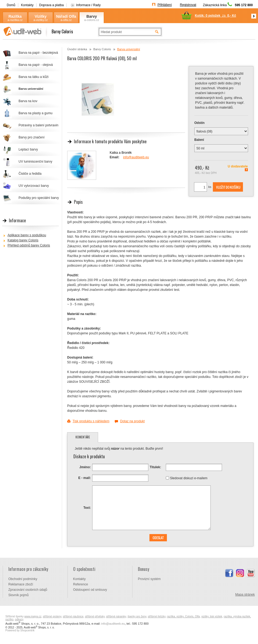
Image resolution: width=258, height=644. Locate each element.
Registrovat (188, 5)
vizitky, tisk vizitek (212, 616)
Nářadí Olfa (66, 16)
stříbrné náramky (116, 616)
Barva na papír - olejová (36, 65)
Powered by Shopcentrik (20, 630)
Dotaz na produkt (132, 421)
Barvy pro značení (32, 137)
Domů (11, 5)
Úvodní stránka (77, 49)
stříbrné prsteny (52, 616)
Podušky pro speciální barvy (39, 198)
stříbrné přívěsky (95, 616)
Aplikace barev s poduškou (27, 235)
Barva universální (129, 49)
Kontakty (27, 5)
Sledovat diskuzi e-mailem (189, 478)
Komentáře (83, 437)
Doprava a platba (51, 5)
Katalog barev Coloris (23, 240)
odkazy (19, 619)
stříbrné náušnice (73, 616)
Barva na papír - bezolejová (38, 53)
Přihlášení (165, 5)
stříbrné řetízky (157, 616)
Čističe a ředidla (30, 174)
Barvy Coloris (92, 17)
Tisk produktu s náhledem (91, 421)
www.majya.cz (33, 616)
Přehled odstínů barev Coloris (29, 245)
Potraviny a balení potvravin (38, 125)
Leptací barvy (28, 149)
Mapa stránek (245, 595)
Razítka (15, 16)
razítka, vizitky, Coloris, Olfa (183, 616)
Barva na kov (28, 101)
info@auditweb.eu (136, 157)
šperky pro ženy (137, 616)
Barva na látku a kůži (33, 77)
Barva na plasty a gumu (35, 113)
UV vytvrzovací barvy (34, 186)
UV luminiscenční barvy (35, 162)
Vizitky (41, 16)
